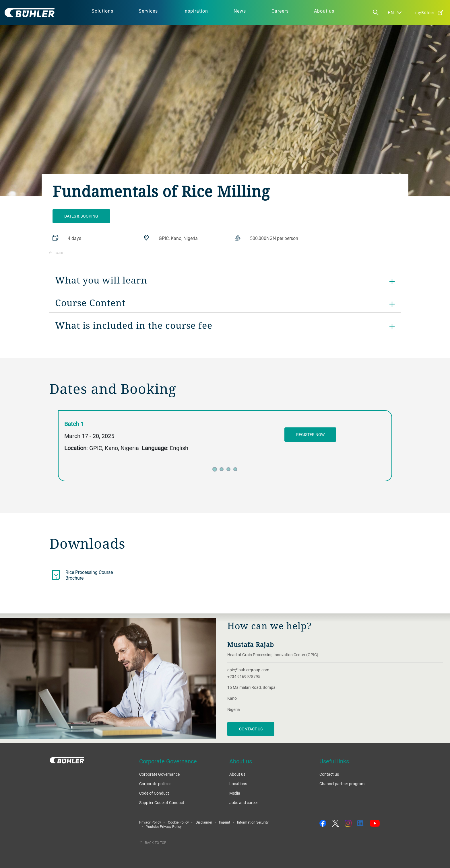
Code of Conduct (154, 793)
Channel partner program (342, 784)
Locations (238, 784)
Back (56, 253)
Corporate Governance (159, 774)
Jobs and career (244, 802)
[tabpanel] (225, 441)
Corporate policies (155, 784)
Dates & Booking (81, 216)
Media (235, 793)
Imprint (225, 822)
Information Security (253, 822)
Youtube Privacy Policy (164, 826)
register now (310, 434)
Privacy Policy (150, 822)
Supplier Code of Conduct (162, 802)
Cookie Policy (178, 822)
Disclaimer (204, 822)
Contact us (251, 729)
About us (237, 774)
